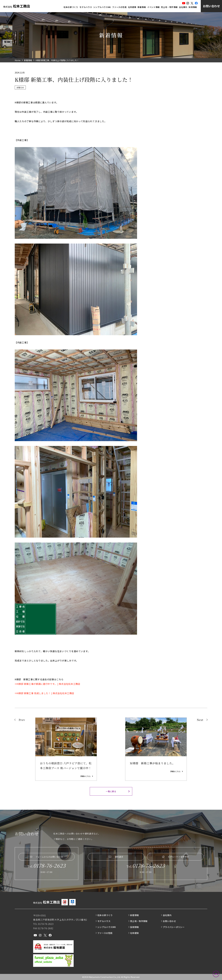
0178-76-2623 (49, 865)
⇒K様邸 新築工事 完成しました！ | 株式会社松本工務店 (44, 693)
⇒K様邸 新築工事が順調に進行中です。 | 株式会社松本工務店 (48, 684)
